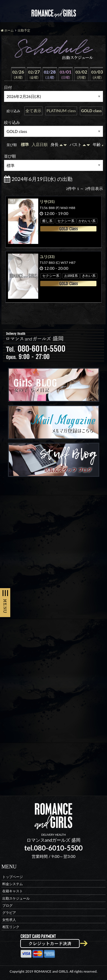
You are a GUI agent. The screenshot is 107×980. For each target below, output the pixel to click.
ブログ (7, 905)
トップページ (13, 876)
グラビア (9, 912)
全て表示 (33, 111)
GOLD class (91, 111)
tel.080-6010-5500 (53, 848)
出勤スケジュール (16, 898)
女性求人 (9, 920)
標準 (25, 144)
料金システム (13, 884)
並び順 (10, 156)
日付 (8, 87)
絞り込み (12, 122)
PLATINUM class (61, 111)
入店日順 (40, 144)
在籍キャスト (13, 891)
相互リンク (11, 927)
